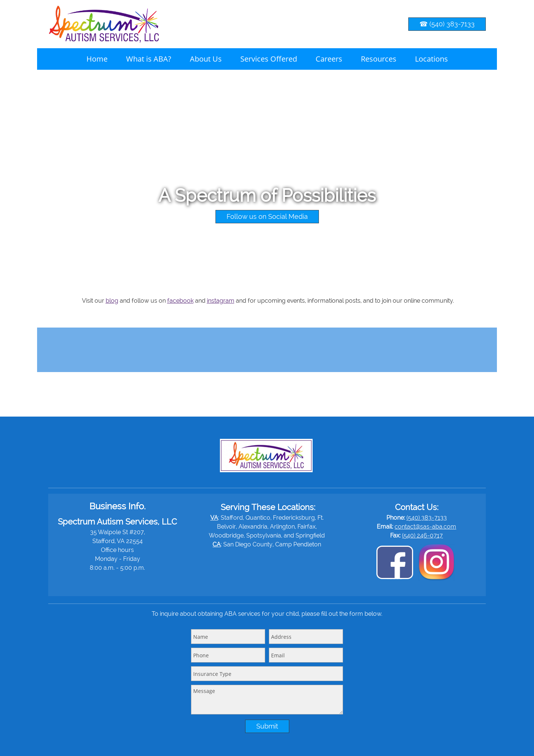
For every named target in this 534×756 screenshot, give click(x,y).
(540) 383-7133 (427, 518)
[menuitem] (97, 59)
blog (112, 301)
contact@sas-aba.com (425, 527)
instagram (221, 301)
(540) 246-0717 (422, 535)
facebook (180, 301)
